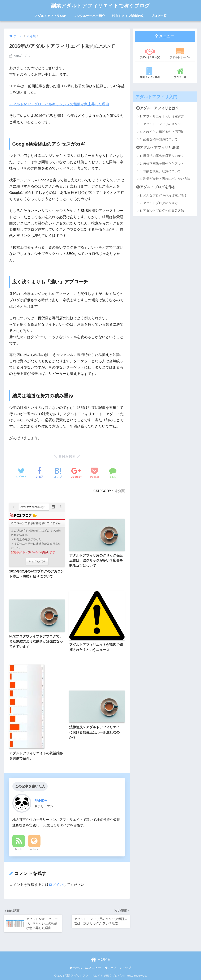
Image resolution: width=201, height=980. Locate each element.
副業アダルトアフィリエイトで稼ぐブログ (100, 6)
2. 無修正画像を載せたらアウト (162, 164)
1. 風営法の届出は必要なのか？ (162, 156)
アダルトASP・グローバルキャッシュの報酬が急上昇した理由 (59, 104)
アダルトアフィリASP (50, 16)
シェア (111, 968)
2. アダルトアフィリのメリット (162, 124)
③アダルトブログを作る (156, 187)
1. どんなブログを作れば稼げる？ (163, 195)
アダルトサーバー (180, 53)
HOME (101, 959)
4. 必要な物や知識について (159, 139)
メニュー (93, 968)
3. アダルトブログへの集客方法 (162, 210)
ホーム (76, 968)
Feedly (19, 849)
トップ (126, 968)
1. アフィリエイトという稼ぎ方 (162, 116)
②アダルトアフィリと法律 (158, 148)
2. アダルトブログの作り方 (159, 203)
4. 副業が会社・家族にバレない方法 (165, 179)
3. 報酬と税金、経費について (160, 171)
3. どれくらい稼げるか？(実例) (161, 132)
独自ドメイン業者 (150, 73)
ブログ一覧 (159, 16)
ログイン (56, 885)
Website (34, 849)
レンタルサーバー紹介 (89, 16)
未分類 (120, 491)
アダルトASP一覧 (150, 53)
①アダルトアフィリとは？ (158, 108)
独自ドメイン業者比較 (128, 16)
